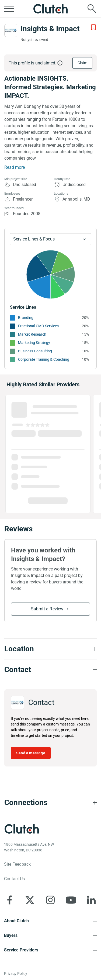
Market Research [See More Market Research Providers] (32, 334)
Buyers (11, 935)
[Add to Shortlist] (93, 27)
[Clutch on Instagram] (50, 900)
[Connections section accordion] (50, 803)
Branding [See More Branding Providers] (26, 318)
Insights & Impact (50, 29)
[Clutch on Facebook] (9, 900)
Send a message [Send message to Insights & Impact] (31, 753)
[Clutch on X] (30, 900)
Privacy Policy (16, 974)
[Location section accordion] (50, 649)
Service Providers (21, 950)
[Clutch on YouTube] (71, 900)
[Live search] (92, 9)
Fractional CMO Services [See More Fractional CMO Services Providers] (38, 326)
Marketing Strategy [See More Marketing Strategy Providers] (34, 343)
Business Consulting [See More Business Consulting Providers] (35, 351)
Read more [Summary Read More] (15, 167)
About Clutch (16, 921)
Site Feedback (17, 864)
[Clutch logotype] (22, 829)
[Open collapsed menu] (9, 9)
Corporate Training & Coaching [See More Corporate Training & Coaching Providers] (44, 359)
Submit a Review (47, 609)
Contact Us (14, 879)
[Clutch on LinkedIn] (91, 900)
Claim (82, 63)
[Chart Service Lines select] (50, 239)
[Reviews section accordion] (50, 529)
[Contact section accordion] (50, 670)
